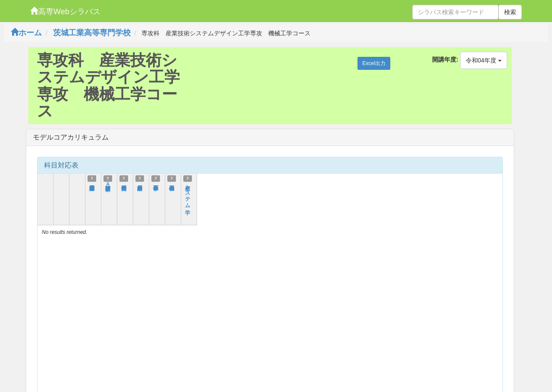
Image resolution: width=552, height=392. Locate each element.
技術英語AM (108, 188)
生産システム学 (188, 194)
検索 (510, 12)
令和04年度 (484, 60)
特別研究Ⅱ (124, 184)
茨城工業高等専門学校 (92, 33)
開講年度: (445, 59)
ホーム (26, 33)
